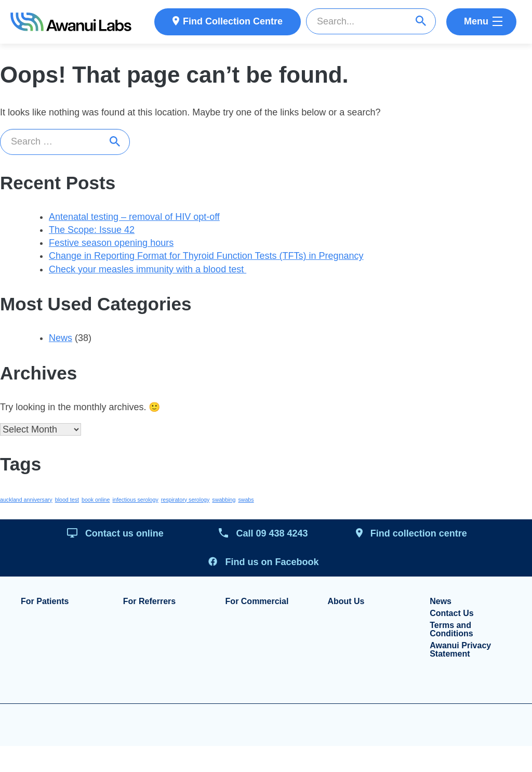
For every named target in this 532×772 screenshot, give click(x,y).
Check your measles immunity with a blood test (148, 269)
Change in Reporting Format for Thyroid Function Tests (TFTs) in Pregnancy (206, 256)
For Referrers (149, 601)
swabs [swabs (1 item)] (246, 500)
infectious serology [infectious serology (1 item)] (135, 500)
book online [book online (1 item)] (96, 500)
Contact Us (451, 613)
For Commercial (257, 601)
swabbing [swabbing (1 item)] (224, 500)
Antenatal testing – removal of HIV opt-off (134, 217)
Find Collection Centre (233, 21)
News (61, 338)
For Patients (45, 601)
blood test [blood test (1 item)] (67, 500)
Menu (476, 21)
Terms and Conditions (451, 630)
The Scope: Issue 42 (92, 230)
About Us (346, 601)
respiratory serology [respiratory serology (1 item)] (185, 500)
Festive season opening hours (111, 243)
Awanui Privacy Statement (460, 650)
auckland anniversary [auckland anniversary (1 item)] (26, 500)
